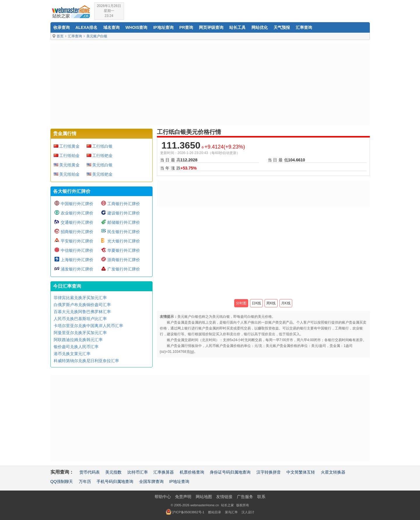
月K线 (286, 303)
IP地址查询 (163, 27)
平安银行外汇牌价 (77, 241)
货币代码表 (90, 472)
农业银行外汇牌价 (77, 213)
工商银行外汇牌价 (124, 204)
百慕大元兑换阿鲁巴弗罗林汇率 (82, 312)
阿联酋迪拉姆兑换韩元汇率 (78, 340)
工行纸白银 (102, 146)
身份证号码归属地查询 (230, 472)
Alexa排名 (86, 27)
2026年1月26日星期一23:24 (109, 11)
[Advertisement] (210, 84)
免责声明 (183, 497)
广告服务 (245, 497)
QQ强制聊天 (62, 481)
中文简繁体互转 (301, 472)
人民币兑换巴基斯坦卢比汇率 (80, 319)
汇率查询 (304, 27)
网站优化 (260, 27)
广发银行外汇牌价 (124, 269)
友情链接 (224, 497)
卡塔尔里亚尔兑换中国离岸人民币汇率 (88, 326)
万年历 (85, 481)
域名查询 (111, 27)
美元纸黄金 (69, 165)
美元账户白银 (97, 36)
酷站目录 (215, 512)
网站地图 (204, 497)
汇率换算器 (164, 472)
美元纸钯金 (102, 174)
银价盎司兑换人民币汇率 (76, 347)
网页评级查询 (211, 27)
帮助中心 (163, 497)
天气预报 (282, 27)
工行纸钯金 (102, 156)
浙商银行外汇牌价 (124, 260)
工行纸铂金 (69, 156)
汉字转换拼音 (269, 472)
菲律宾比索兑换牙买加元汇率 (80, 298)
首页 (60, 36)
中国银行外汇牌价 (77, 204)
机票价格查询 (192, 472)
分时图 (241, 303)
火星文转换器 (333, 472)
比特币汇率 (138, 472)
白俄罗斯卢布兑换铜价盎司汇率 (82, 305)
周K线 (271, 303)
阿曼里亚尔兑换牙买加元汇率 (80, 333)
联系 (261, 497)
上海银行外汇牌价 (77, 260)
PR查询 (186, 27)
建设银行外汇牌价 (124, 213)
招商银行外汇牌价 (77, 232)
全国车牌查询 (151, 481)
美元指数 (113, 472)
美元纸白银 (102, 165)
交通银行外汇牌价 (77, 222)
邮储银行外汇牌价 (124, 222)
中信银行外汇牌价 (77, 250)
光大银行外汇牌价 (124, 241)
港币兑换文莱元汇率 (72, 354)
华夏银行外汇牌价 (124, 250)
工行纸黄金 (69, 146)
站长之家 (228, 505)
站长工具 (237, 27)
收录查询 (62, 27)
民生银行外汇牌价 (124, 232)
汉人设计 (248, 512)
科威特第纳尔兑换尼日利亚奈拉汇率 (86, 361)
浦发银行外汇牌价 (77, 269)
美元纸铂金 (69, 174)
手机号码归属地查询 (115, 481)
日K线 (256, 303)
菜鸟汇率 (231, 512)
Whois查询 (136, 27)
